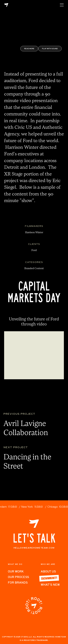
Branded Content (34, 270)
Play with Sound (50, 49)
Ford (34, 252)
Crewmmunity (49, 578)
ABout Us (48, 571)
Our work (16, 571)
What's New (50, 585)
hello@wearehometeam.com (34, 548)
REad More (29, 49)
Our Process (18, 577)
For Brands (18, 583)
